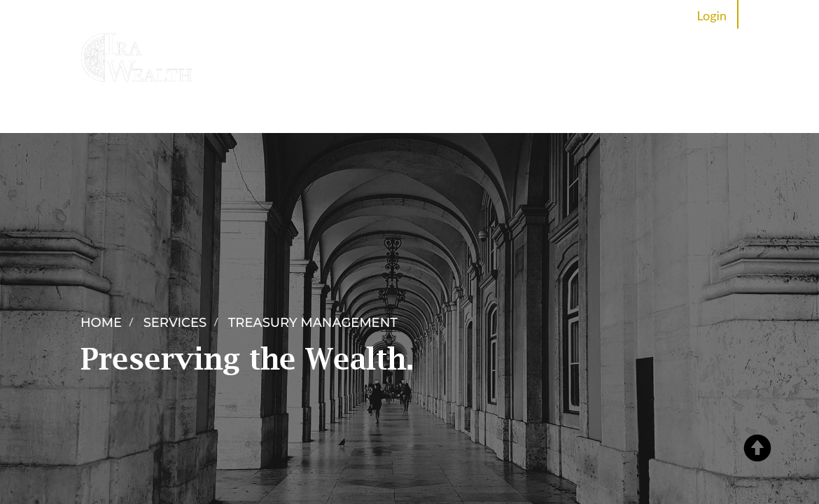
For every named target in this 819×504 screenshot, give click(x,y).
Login (712, 15)
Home (194, 114)
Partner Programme (430, 114)
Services (333, 114)
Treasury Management (313, 323)
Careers (614, 114)
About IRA (260, 114)
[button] (761, 430)
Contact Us (687, 114)
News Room (539, 114)
